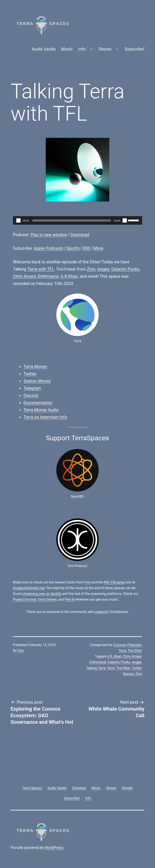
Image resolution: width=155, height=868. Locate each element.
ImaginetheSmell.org (28, 588)
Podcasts (134, 645)
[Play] (18, 220)
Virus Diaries (47, 599)
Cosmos (120, 645)
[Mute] (125, 220)
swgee (103, 269)
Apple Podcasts (48, 248)
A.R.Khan (69, 276)
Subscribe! (134, 49)
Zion (91, 269)
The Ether (135, 651)
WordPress (54, 848)
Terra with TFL (41, 269)
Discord (31, 395)
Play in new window (49, 235)
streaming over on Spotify (42, 594)
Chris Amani (24, 276)
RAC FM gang (114, 582)
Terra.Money (35, 367)
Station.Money (37, 381)
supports (102, 612)
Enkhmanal (48, 276)
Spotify (73, 248)
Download (80, 235)
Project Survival (25, 599)
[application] (77, 220)
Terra (122, 651)
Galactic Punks (125, 269)
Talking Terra (96, 668)
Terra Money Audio (41, 410)
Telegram (32, 388)
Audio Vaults (44, 49)
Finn (87, 582)
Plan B (70, 599)
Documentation (38, 403)
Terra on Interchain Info (45, 417)
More (98, 248)
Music (67, 49)
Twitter (30, 374)
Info (82, 49)
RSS (87, 248)
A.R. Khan (114, 656)
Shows (105, 49)
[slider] (72, 220)
